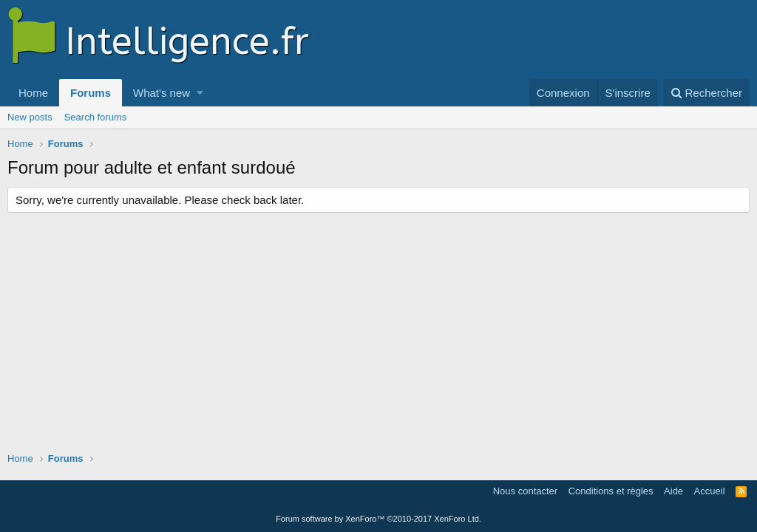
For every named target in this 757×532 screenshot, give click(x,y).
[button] (200, 93)
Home (33, 93)
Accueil (710, 491)
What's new (162, 93)
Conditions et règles (611, 491)
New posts (30, 117)
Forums (91, 93)
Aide (673, 491)
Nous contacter (525, 491)
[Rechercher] (706, 93)
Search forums (96, 117)
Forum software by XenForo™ (378, 519)
